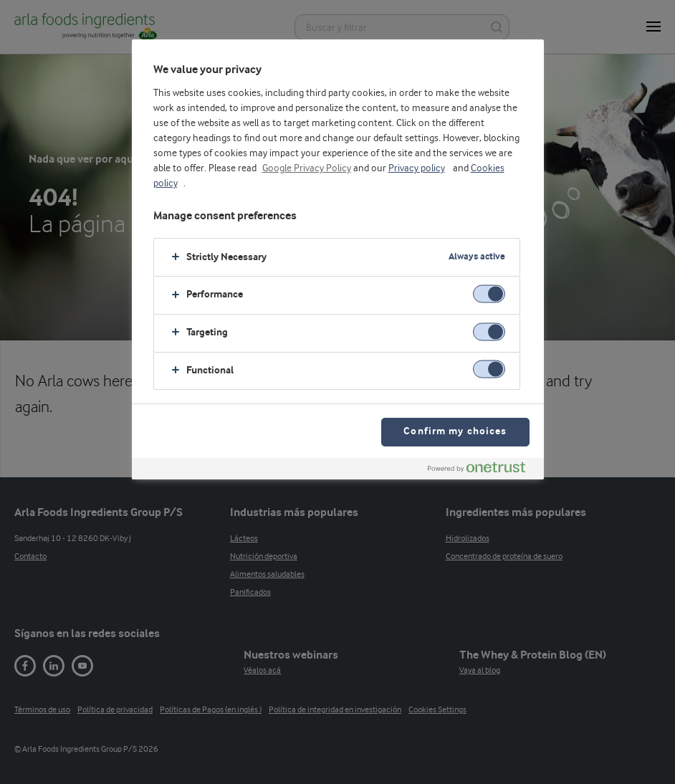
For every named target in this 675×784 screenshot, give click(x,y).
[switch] (489, 294)
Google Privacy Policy (307, 168)
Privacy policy (417, 168)
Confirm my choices (455, 432)
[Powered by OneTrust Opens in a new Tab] (482, 470)
